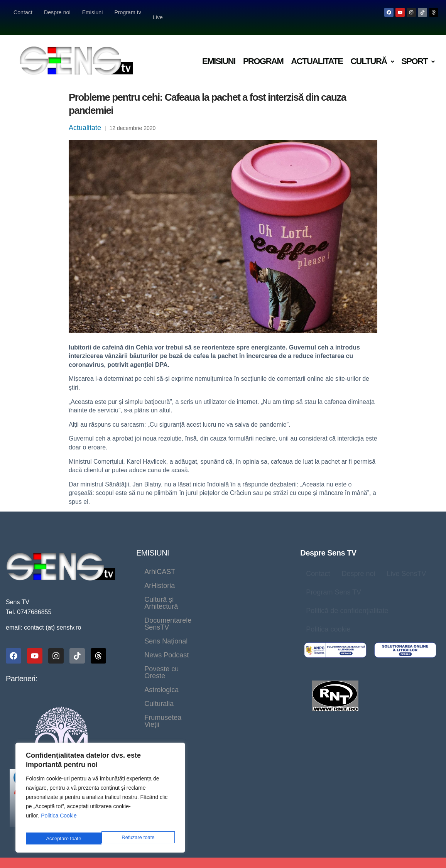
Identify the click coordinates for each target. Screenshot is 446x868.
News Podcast (226, 603)
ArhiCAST (160, 562)
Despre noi (57, 12)
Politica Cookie (59, 821)
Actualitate (317, 51)
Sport (418, 51)
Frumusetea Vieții (217, 631)
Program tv (128, 12)
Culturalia (159, 631)
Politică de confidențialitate (347, 601)
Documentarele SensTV (181, 589)
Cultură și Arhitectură (177, 576)
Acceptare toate (138, 838)
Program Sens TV (334, 582)
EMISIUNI (153, 543)
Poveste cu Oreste (173, 617)
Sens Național (166, 603)
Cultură (372, 51)
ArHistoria (207, 562)
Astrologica (235, 617)
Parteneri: (22, 669)
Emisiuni (93, 12)
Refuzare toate (62, 838)
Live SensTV (406, 564)
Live (159, 12)
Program (263, 51)
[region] (100, 800)
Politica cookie (328, 619)
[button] (372, 52)
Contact (23, 12)
